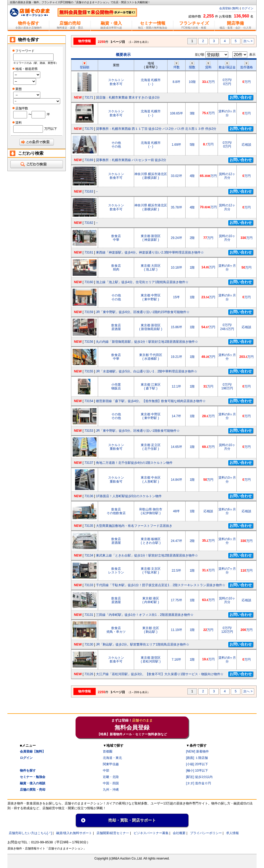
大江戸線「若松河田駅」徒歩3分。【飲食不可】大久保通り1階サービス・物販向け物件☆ (160, 674)
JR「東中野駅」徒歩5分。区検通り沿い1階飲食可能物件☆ (138, 431)
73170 (89, 129)
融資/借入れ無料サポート (74, 833)
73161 (89, 252)
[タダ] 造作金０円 (199, 783)
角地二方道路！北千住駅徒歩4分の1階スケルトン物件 (134, 463)
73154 (89, 401)
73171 (89, 97)
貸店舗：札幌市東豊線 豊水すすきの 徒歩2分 (128, 97)
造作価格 (247, 65)
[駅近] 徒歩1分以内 (199, 777)
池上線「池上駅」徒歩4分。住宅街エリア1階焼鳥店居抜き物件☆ (142, 282)
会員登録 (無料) (229, 8)
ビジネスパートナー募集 (151, 833)
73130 (89, 644)
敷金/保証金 (227, 65)
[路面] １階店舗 (197, 758)
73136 (89, 496)
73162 (89, 223)
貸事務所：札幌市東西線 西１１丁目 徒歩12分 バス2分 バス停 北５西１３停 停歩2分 (156, 129)
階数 (192, 65)
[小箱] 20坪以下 (197, 764)
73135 (89, 526)
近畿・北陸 (111, 777)
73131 (89, 615)
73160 (89, 282)
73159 (89, 312)
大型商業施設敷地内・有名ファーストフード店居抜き (134, 526)
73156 (89, 342)
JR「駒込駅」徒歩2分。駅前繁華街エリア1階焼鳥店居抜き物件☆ (143, 644)
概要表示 (123, 55)
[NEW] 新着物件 (197, 751)
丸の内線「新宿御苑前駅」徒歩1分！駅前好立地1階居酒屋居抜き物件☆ (147, 342)
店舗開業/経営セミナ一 (113, 833)
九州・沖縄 (111, 790)
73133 (89, 585)
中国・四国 (111, 783)
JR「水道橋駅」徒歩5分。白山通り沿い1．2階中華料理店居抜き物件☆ (147, 371)
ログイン (248, 8)
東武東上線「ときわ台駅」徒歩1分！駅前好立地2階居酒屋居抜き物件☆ (147, 555)
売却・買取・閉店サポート (132, 820)
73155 (89, 371)
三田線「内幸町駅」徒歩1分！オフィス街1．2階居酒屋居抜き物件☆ (145, 615)
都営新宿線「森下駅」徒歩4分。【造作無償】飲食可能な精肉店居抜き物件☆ (151, 401)
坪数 (177, 65)
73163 (89, 192)
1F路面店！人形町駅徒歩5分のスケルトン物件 (129, 496)
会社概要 (179, 833)
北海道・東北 (112, 758)
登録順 (85, 65)
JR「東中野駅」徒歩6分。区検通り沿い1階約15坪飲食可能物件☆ (143, 312)
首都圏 (108, 751)
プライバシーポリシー (206, 833)
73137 (89, 463)
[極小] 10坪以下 (197, 771)
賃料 (208, 65)
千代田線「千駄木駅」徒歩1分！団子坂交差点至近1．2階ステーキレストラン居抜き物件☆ (161, 585)
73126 (89, 674)
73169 (89, 160)
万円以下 (51, 129)
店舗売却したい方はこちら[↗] (30, 833)
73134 (89, 555)
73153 (89, 431)
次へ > (248, 41)
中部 (106, 771)
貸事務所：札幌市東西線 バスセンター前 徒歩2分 (131, 160)
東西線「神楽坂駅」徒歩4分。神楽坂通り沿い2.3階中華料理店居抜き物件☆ (150, 252)
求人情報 (232, 833)
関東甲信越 (111, 764)
